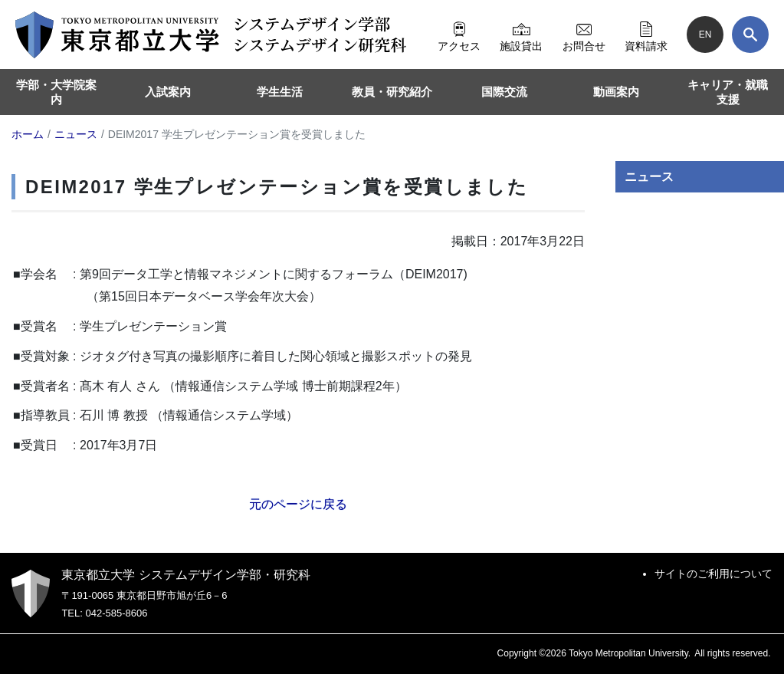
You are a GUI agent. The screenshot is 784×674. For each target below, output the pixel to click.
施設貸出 (521, 35)
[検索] (750, 35)
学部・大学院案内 (56, 92)
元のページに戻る (298, 504)
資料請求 (646, 35)
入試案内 (168, 92)
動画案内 (616, 92)
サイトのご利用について (713, 574)
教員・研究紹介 (392, 92)
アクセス (459, 35)
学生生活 (280, 92)
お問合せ (584, 35)
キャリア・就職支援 (728, 92)
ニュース (649, 177)
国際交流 (504, 92)
